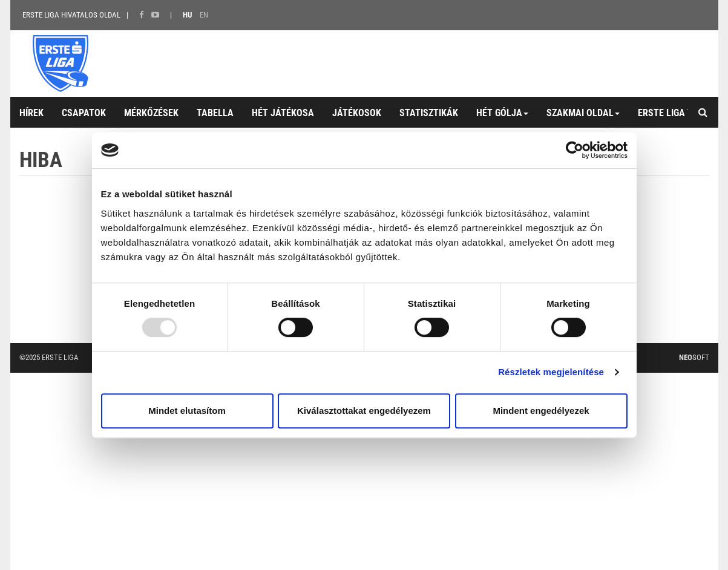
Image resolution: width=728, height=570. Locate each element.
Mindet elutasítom (187, 411)
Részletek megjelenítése (551, 372)
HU (187, 15)
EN (204, 15)
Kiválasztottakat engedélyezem (364, 411)
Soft (694, 357)
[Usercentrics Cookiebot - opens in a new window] (575, 150)
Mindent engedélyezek (541, 411)
